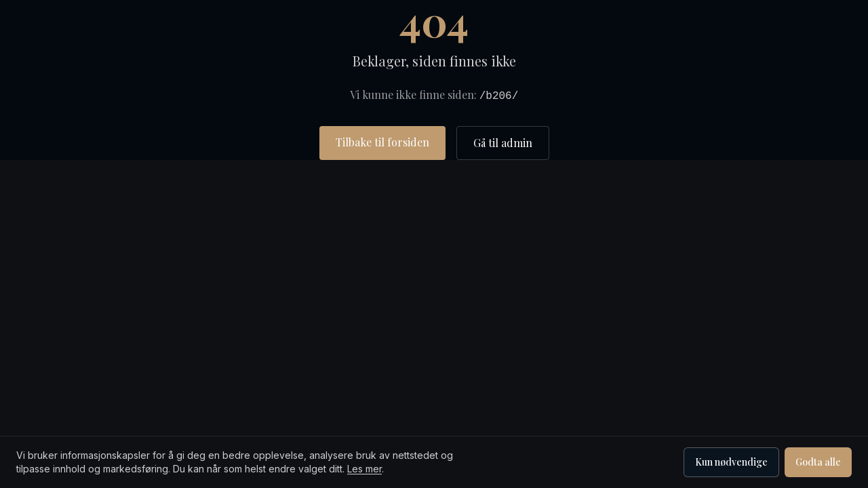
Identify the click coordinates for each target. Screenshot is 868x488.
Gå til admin (503, 143)
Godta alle (818, 462)
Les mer (364, 469)
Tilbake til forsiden (382, 142)
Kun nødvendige (731, 462)
